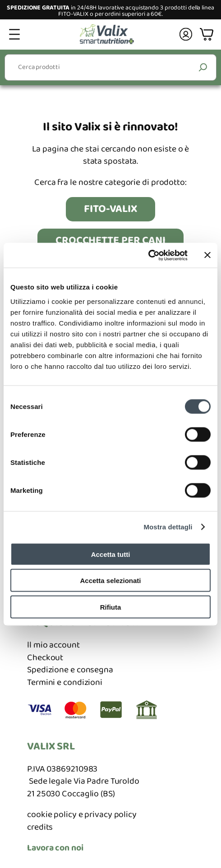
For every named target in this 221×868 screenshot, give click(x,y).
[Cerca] (203, 67)
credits (40, 827)
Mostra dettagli (168, 527)
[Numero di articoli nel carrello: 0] (208, 34)
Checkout (45, 658)
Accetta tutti (111, 554)
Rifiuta (111, 607)
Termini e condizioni (65, 682)
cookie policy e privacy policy (82, 815)
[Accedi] (186, 34)
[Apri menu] (14, 34)
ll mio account (53, 645)
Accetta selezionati (110, 581)
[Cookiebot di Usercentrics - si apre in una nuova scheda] (148, 255)
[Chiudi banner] (207, 255)
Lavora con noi (55, 848)
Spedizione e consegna (70, 670)
